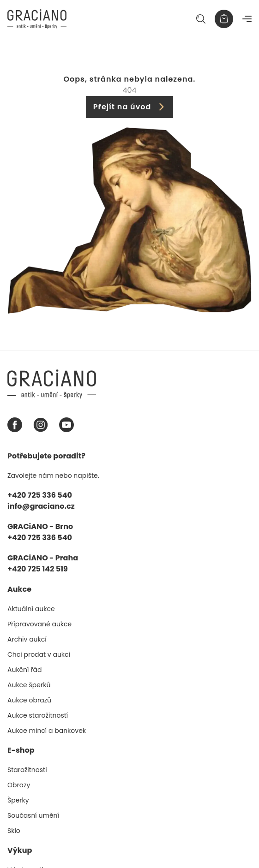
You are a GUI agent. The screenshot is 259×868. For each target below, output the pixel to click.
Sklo (14, 831)
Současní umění (33, 815)
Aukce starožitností (38, 715)
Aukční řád (24, 670)
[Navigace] (247, 19)
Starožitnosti (27, 770)
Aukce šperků (29, 685)
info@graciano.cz (41, 506)
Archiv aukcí (27, 639)
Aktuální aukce (31, 609)
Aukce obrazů (29, 700)
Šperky (18, 800)
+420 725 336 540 (40, 495)
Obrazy (19, 785)
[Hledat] (201, 19)
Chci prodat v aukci (39, 654)
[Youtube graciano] (66, 425)
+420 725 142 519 (38, 569)
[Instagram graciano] (41, 425)
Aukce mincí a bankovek (47, 731)
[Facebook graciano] (15, 425)
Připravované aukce (39, 624)
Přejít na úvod (130, 107)
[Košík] (224, 19)
